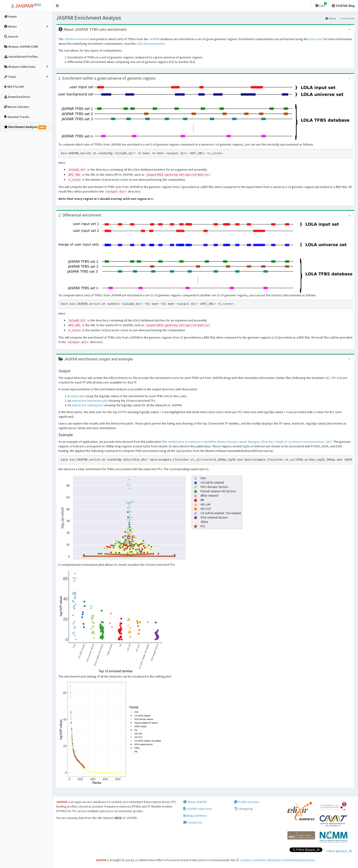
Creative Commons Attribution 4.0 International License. (276, 860)
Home (330, 18)
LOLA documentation (151, 44)
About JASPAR (195, 802)
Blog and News (195, 816)
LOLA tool (315, 39)
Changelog (243, 809)
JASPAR (154, 39)
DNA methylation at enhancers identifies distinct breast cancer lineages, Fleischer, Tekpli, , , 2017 (247, 442)
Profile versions (247, 802)
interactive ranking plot (88, 405)
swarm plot (78, 396)
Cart (321, 5)
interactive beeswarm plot (90, 401)
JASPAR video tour (198, 809)
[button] (57, 6)
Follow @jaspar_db (339, 851)
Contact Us (193, 822)
